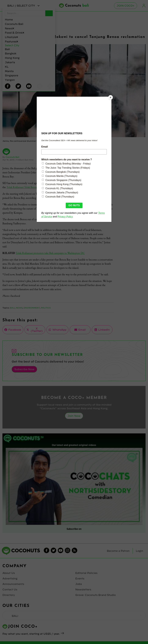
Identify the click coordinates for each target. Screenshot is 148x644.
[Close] (111, 97)
